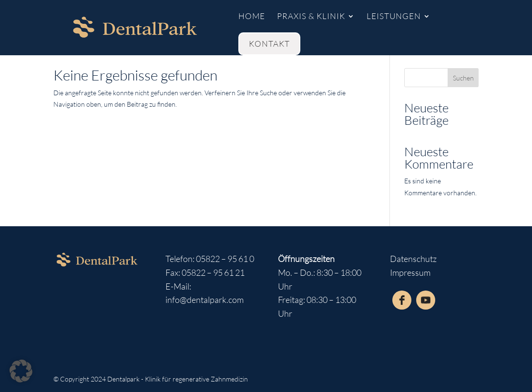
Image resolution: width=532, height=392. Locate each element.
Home (252, 17)
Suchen (463, 78)
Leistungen (394, 17)
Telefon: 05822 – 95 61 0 (210, 259)
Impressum (410, 272)
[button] (21, 371)
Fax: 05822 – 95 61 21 (205, 272)
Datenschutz (413, 259)
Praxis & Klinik (311, 17)
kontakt (269, 44)
